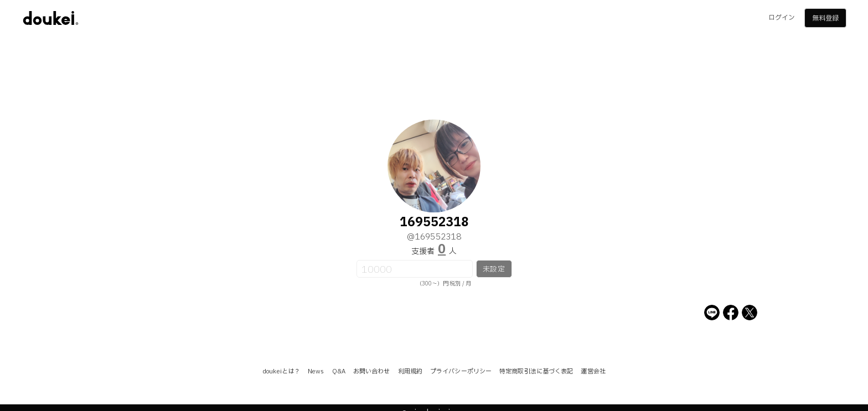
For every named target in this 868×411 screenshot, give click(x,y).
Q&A (339, 371)
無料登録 (825, 18)
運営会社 (593, 371)
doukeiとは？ (281, 371)
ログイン (782, 18)
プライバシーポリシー (461, 371)
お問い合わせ (372, 371)
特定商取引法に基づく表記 (536, 371)
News (316, 371)
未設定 (494, 269)
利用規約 (410, 371)
